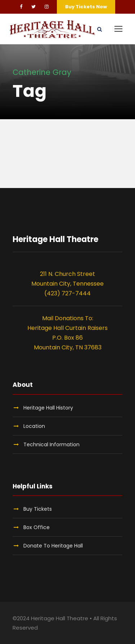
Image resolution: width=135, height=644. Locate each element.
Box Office (37, 527)
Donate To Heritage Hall (53, 546)
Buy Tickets (38, 509)
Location (34, 426)
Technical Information (51, 444)
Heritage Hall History (48, 408)
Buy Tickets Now (86, 7)
